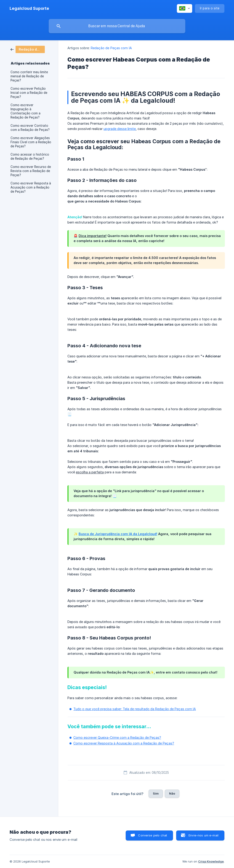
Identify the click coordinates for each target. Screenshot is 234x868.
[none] (29, 8)
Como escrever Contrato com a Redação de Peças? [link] (30, 128)
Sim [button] (156, 793)
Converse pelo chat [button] (153, 835)
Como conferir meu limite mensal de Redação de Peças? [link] (29, 76)
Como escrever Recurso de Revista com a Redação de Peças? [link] (31, 171)
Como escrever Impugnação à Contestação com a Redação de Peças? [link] (25, 111)
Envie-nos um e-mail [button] (203, 835)
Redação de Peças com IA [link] (111, 48)
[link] (28, 49)
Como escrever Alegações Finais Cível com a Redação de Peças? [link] (31, 142)
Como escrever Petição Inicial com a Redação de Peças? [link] (29, 93)
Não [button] (172, 793)
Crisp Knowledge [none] (211, 861)
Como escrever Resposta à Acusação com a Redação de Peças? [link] (31, 187)
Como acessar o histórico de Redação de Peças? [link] (30, 156)
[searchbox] (117, 26)
